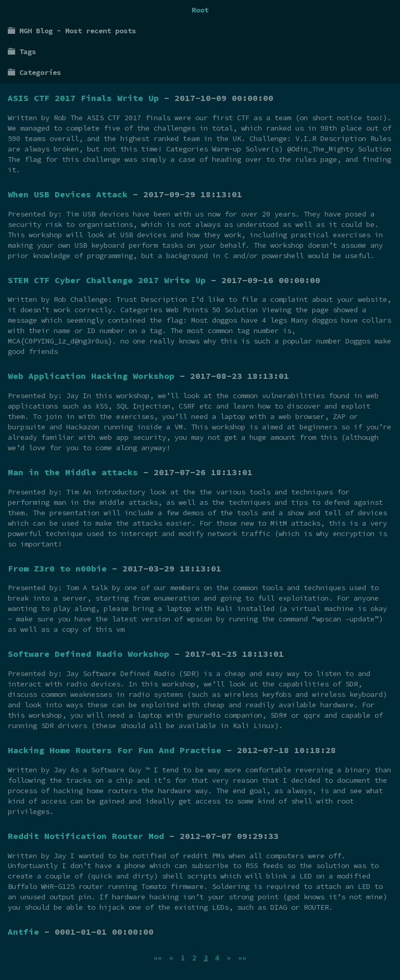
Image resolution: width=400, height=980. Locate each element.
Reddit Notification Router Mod (86, 836)
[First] (158, 958)
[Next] (229, 958)
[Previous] (171, 958)
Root (200, 10)
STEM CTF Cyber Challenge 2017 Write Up (107, 280)
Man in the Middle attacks (73, 472)
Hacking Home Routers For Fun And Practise (115, 750)
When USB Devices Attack (68, 194)
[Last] (242, 958)
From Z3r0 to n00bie (57, 568)
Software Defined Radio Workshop (89, 654)
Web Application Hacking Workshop (91, 376)
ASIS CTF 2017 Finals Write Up (83, 98)
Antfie (23, 932)
